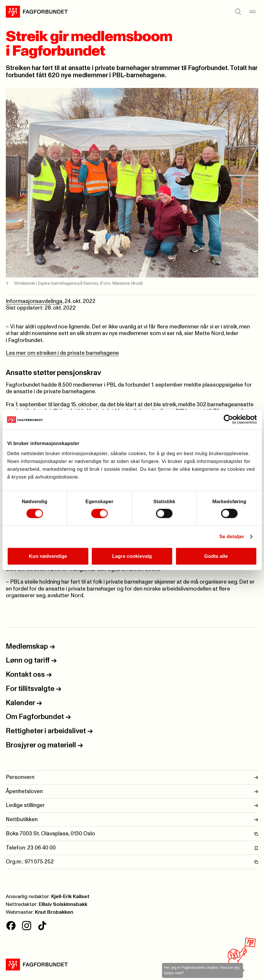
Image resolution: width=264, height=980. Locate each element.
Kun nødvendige (48, 556)
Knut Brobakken (54, 912)
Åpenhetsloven (132, 792)
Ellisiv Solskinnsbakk (63, 904)
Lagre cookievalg (132, 556)
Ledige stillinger (132, 806)
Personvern (132, 777)
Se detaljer (232, 536)
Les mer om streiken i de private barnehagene (62, 353)
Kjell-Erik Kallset (70, 897)
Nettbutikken (132, 820)
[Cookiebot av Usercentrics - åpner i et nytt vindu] (231, 420)
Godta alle (216, 556)
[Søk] (238, 12)
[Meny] (252, 12)
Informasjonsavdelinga (34, 301)
